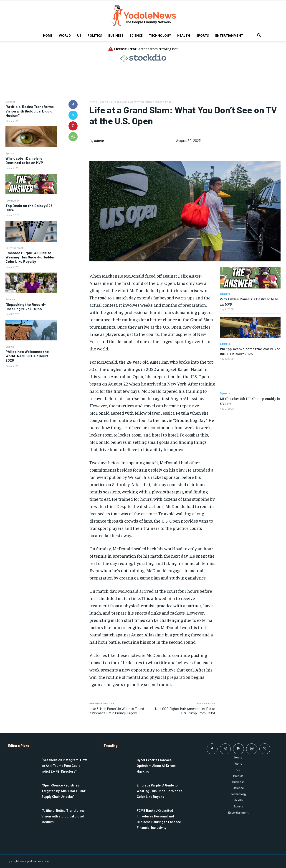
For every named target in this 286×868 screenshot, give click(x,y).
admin (99, 141)
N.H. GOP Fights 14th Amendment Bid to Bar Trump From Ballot (185, 711)
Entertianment (229, 35)
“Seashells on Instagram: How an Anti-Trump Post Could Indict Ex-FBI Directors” (64, 766)
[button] (259, 36)
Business (116, 35)
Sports (203, 35)
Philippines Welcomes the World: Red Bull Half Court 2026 (27, 356)
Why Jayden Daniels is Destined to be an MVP (24, 160)
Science (136, 35)
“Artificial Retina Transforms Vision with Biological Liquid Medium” (30, 111)
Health (184, 35)
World (65, 35)
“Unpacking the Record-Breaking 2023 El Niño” (26, 306)
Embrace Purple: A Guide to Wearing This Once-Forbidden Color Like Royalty (30, 257)
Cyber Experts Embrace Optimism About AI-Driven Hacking (156, 766)
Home (48, 35)
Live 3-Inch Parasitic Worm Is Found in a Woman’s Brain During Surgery (118, 711)
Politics (95, 35)
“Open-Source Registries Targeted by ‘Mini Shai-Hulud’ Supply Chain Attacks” (64, 791)
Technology (160, 35)
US (79, 35)
